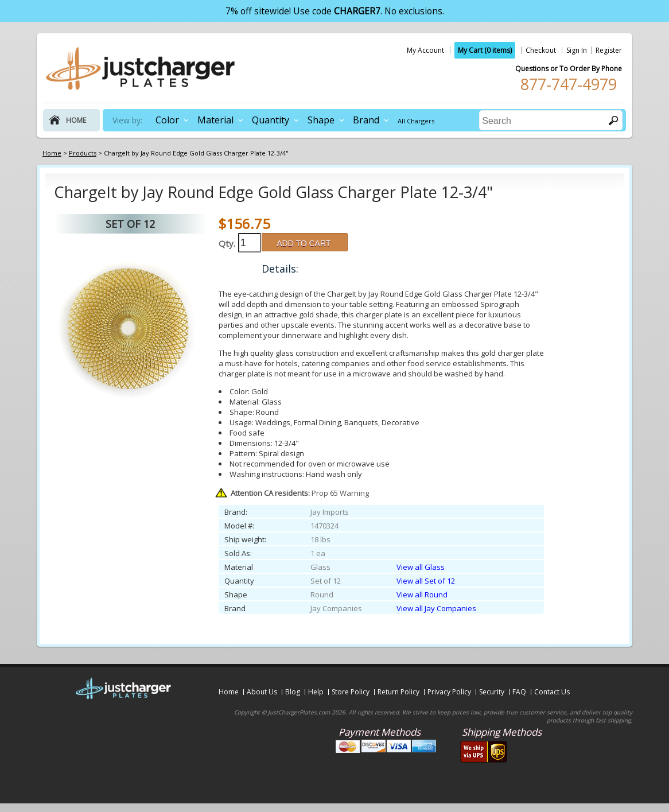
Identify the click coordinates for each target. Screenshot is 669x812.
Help (316, 692)
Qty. (227, 243)
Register (609, 50)
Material (215, 120)
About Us (262, 692)
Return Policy (398, 692)
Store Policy (351, 692)
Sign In (577, 50)
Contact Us (552, 692)
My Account (425, 50)
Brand (366, 120)
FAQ (519, 692)
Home (229, 692)
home (76, 120)
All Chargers (416, 121)
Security (492, 692)
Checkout (541, 50)
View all (421, 567)
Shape (321, 120)
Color (167, 120)
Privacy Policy (449, 692)
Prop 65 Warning (300, 493)
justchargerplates (141, 68)
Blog (293, 692)
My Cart (485, 50)
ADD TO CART (304, 243)
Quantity (271, 120)
